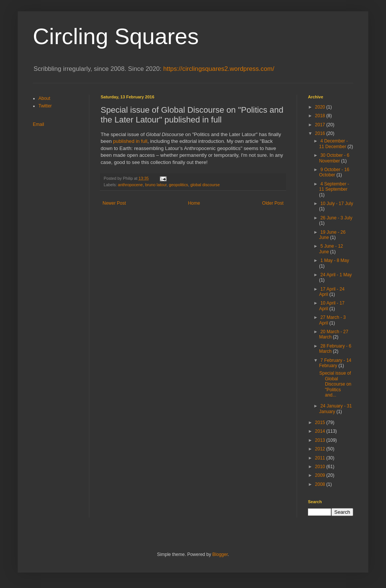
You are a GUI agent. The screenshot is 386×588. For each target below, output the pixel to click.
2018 (321, 116)
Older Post (273, 203)
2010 (321, 467)
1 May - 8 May (335, 260)
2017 (321, 125)
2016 (321, 133)
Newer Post (114, 203)
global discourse (205, 185)
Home (194, 203)
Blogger (220, 554)
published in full (130, 141)
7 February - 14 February (335, 363)
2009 (321, 475)
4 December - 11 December (333, 144)
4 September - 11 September (334, 187)
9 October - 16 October (334, 172)
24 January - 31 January (335, 409)
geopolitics (178, 185)
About (44, 98)
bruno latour (156, 185)
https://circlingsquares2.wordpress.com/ (219, 69)
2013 (321, 440)
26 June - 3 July (336, 218)
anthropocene (130, 185)
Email (38, 124)
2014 (321, 431)
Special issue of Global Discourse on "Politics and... (335, 384)
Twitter (45, 106)
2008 (321, 484)
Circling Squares (116, 36)
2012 (321, 449)
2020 (321, 107)
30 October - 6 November (334, 158)
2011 (321, 458)
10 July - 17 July (337, 204)
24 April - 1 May (336, 275)
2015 (321, 423)
